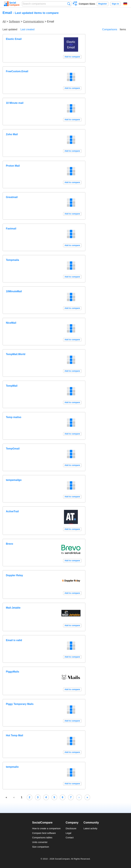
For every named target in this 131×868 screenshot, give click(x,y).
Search (69, 4)
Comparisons (110, 29)
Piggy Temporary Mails (20, 704)
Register (103, 4)
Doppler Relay (14, 575)
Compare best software (44, 833)
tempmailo (12, 767)
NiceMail (11, 323)
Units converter (40, 842)
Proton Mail (13, 166)
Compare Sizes (87, 4)
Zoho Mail (12, 134)
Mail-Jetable (13, 608)
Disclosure (71, 828)
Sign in (115, 4)
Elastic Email (14, 39)
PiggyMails (13, 672)
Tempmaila (12, 260)
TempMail (12, 386)
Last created (27, 29)
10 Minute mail (15, 103)
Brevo (9, 544)
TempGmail (13, 449)
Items (123, 29)
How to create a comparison (46, 828)
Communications (33, 22)
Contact (70, 838)
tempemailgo (14, 480)
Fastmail (11, 229)
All (4, 22)
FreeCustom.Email (17, 71)
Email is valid (14, 640)
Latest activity (90, 828)
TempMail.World (16, 354)
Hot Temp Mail (14, 735)
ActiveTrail (12, 511)
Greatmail (12, 197)
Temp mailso (14, 417)
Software (14, 22)
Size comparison (40, 847)
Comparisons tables (42, 838)
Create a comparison (75, 4)
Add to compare (72, 57)
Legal (69, 833)
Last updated (10, 29)
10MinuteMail (14, 291)
